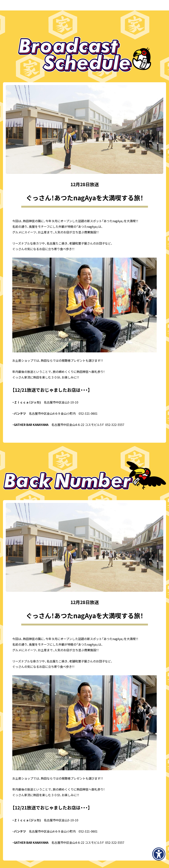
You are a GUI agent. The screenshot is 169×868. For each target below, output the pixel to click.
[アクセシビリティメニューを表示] (159, 854)
